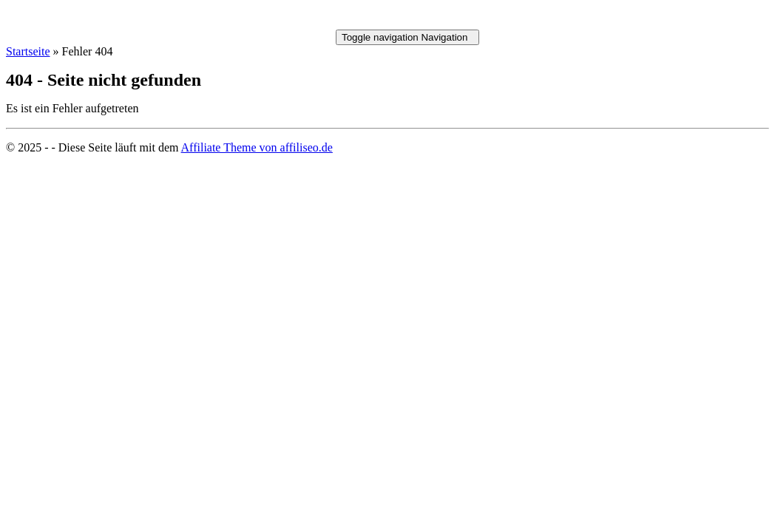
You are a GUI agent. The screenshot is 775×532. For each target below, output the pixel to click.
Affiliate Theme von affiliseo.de (257, 147)
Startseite (28, 51)
